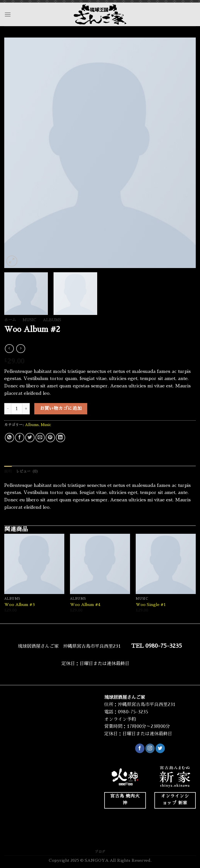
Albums (52, 320)
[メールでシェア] (40, 438)
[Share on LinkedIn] (60, 438)
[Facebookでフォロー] (140, 748)
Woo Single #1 (151, 605)
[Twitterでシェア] (30, 438)
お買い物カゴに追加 (61, 408)
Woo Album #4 (85, 605)
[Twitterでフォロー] (160, 748)
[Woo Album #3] (34, 564)
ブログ (100, 852)
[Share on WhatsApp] (9, 438)
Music (29, 320)
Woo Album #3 (20, 605)
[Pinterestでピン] (50, 438)
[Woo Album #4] (100, 564)
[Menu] (8, 14)
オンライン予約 (120, 719)
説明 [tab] (8, 471)
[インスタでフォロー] (150, 748)
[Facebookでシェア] (20, 438)
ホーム (10, 320)
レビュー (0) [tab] (27, 471)
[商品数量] (17, 409)
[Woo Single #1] (166, 564)
